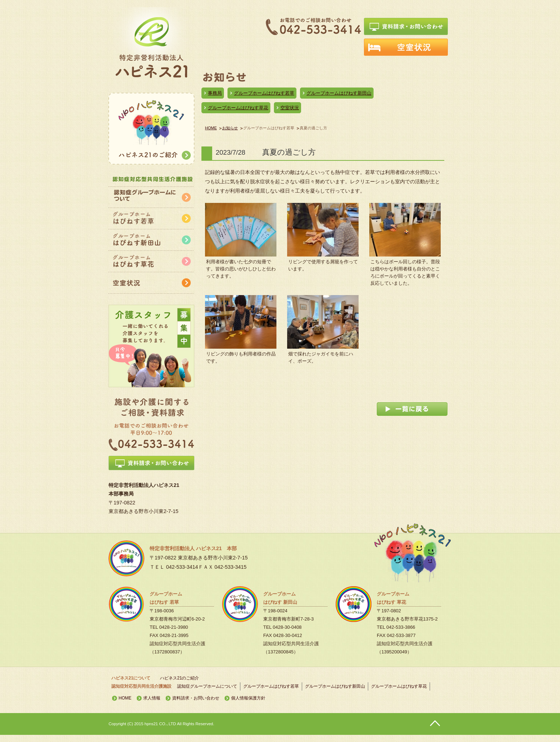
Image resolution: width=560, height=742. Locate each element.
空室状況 (290, 108)
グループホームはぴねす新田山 (339, 93)
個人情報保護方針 (248, 698)
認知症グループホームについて (207, 686)
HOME (211, 128)
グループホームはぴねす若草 (264, 93)
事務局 (215, 93)
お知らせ (230, 128)
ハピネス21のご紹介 (179, 678)
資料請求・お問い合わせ (196, 698)
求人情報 (152, 698)
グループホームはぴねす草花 (238, 108)
